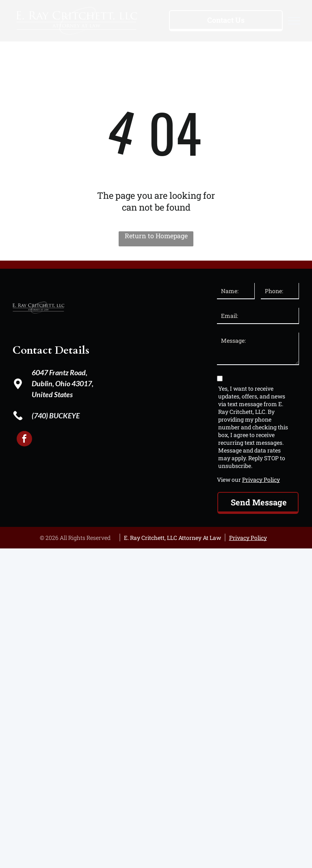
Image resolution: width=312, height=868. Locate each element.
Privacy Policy (261, 480)
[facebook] (24, 440)
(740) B (43, 416)
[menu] (294, 21)
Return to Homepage (156, 236)
